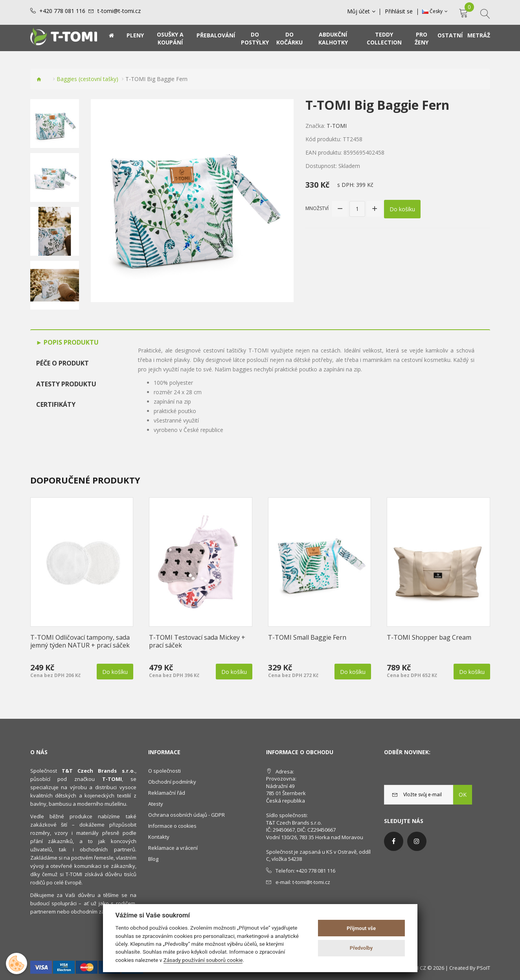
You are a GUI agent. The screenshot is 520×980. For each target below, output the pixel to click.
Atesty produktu (66, 384)
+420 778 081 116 (62, 11)
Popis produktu (70, 342)
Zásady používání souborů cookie (203, 960)
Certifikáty (56, 404)
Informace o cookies (172, 826)
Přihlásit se (399, 11)
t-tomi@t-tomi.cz (119, 11)
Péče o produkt (62, 363)
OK (463, 795)
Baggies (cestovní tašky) (87, 79)
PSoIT (483, 968)
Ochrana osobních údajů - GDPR (187, 815)
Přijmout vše (361, 928)
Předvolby (361, 948)
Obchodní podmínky (172, 782)
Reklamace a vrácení (173, 848)
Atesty (156, 804)
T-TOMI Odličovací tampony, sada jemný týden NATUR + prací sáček (80, 641)
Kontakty (159, 837)
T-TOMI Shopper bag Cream (429, 637)
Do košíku (402, 209)
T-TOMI (337, 126)
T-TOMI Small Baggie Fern (307, 637)
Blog (153, 859)
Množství (317, 208)
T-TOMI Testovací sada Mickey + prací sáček (197, 641)
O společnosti (164, 771)
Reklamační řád (167, 793)
